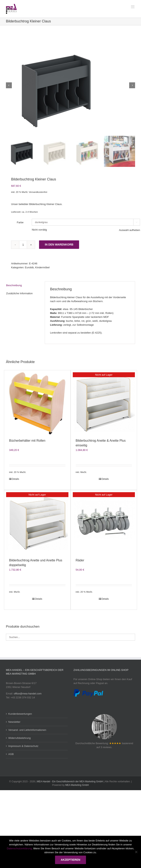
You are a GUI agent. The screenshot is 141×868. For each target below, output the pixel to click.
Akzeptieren (70, 860)
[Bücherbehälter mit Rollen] (37, 403)
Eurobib (29, 267)
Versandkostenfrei (38, 192)
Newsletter (14, 722)
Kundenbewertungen (20, 714)
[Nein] (136, 852)
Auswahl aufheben (129, 230)
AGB (11, 754)
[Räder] (104, 523)
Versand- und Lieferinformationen (27, 730)
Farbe (20, 222)
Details (15, 479)
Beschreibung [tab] (14, 285)
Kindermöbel (42, 267)
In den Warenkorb (59, 245)
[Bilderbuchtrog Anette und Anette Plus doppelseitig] (37, 523)
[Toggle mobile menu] (133, 7)
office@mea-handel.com (28, 694)
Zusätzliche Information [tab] (19, 293)
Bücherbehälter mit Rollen (27, 441)
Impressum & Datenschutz (23, 746)
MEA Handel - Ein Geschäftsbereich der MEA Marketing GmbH (70, 782)
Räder (80, 560)
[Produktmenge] (23, 245)
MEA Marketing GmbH (77, 785)
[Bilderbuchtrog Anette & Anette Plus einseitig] (104, 403)
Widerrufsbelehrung (19, 738)
